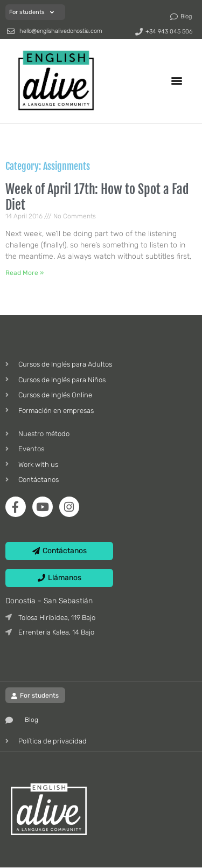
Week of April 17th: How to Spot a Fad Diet (97, 197)
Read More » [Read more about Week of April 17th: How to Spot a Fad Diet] (25, 273)
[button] (177, 80)
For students (32, 12)
